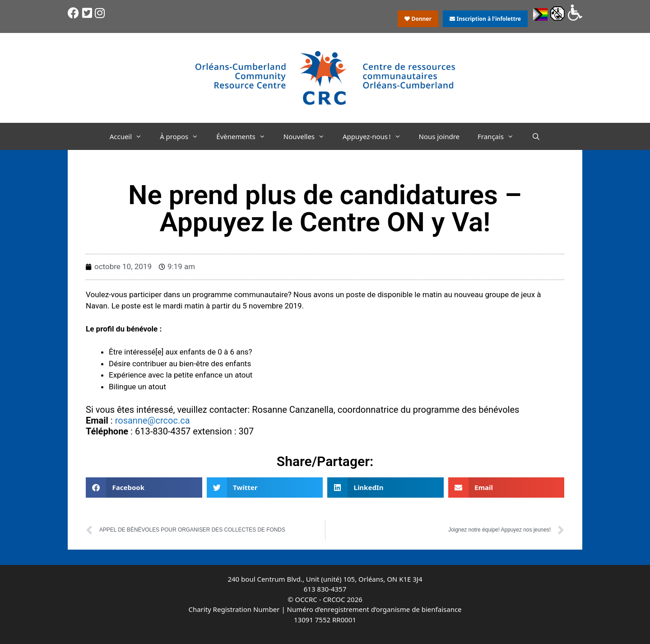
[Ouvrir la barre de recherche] (536, 136)
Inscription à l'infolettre (485, 19)
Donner (418, 19)
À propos (183, 136)
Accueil (130, 136)
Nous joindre (439, 136)
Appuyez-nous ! (376, 136)
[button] (144, 488)
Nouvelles (309, 136)
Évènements (245, 136)
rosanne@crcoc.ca (153, 420)
